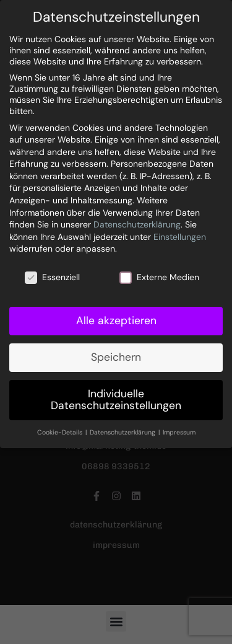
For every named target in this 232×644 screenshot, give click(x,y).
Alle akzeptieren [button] (116, 320)
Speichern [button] (116, 357)
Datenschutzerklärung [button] (123, 432)
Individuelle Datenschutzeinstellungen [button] (116, 400)
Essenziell (52, 277)
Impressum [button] (179, 432)
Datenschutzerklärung (137, 224)
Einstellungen (180, 237)
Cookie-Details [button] (61, 432)
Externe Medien (159, 277)
